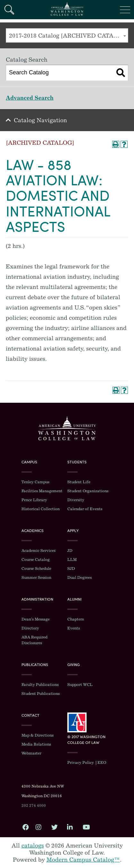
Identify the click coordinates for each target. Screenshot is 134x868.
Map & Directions (38, 735)
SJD (71, 569)
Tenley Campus (35, 482)
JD (70, 551)
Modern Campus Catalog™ (83, 860)
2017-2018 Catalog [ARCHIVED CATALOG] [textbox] (68, 36)
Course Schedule (36, 569)
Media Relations (36, 744)
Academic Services (38, 551)
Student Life (79, 482)
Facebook (25, 827)
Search (9, 10)
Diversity (76, 500)
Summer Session (36, 577)
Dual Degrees (80, 577)
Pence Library (34, 500)
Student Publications (41, 694)
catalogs (33, 846)
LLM (72, 560)
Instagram (38, 827)
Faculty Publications (40, 685)
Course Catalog (36, 560)
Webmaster (31, 753)
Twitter (54, 827)
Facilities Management (42, 491)
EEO (102, 763)
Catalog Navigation (40, 120)
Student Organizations (88, 491)
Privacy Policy (81, 763)
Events (74, 628)
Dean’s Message (36, 619)
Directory (30, 628)
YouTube (86, 827)
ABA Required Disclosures (34, 640)
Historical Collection (41, 509)
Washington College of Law (67, 428)
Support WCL (80, 685)
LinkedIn (70, 827)
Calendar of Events (85, 509)
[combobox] (67, 35)
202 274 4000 (34, 805)
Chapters (75, 619)
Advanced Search (30, 98)
